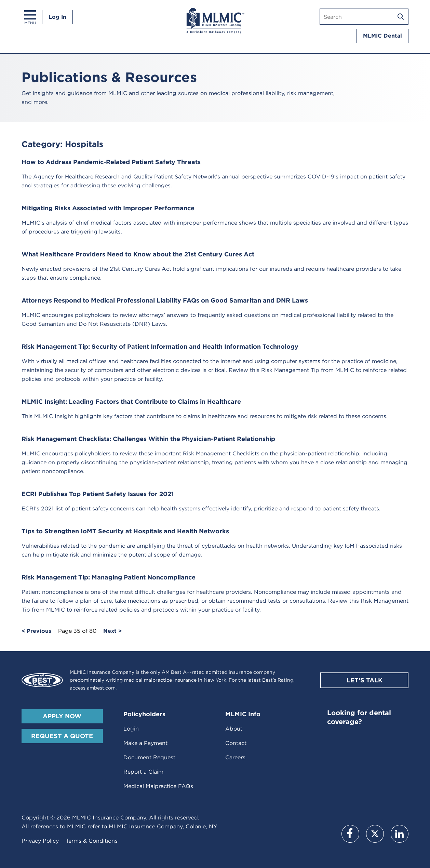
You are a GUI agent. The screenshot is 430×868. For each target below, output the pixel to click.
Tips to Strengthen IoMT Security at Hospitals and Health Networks (125, 531)
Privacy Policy (40, 841)
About (234, 729)
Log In (57, 17)
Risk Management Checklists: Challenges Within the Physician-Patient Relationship (148, 439)
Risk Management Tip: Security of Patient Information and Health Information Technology (160, 346)
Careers (235, 757)
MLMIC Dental (382, 36)
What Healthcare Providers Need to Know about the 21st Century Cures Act (138, 254)
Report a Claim (143, 772)
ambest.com (101, 688)
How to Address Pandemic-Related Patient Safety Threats (111, 162)
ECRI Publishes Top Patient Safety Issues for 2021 (98, 494)
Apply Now (62, 716)
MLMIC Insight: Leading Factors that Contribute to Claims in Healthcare (131, 402)
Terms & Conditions (92, 841)
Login (131, 729)
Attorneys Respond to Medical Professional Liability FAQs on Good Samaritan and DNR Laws (165, 300)
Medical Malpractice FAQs (158, 786)
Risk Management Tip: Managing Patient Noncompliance (109, 577)
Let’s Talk (365, 680)
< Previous (36, 631)
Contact (236, 743)
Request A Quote (62, 736)
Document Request (149, 757)
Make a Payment (145, 743)
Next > (112, 631)
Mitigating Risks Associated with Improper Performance (108, 208)
